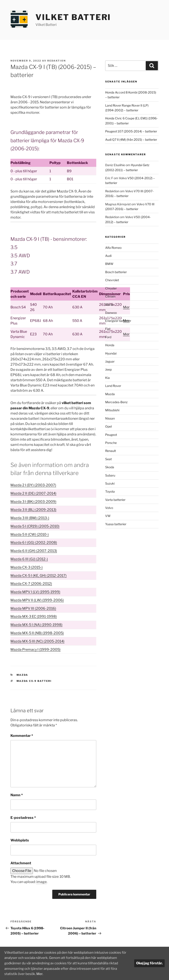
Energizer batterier (118, 321)
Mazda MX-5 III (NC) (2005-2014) (37, 641)
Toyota (110, 491)
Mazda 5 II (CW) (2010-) (30, 534)
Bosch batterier (116, 272)
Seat (108, 459)
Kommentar (22, 736)
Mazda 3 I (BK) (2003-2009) (33, 502)
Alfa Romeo (113, 248)
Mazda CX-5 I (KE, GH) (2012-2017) (39, 576)
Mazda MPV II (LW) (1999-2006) (37, 600)
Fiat (108, 329)
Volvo (109, 508)
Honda (110, 345)
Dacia (109, 304)
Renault (111, 451)
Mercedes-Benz (116, 402)
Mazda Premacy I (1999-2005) (35, 650)
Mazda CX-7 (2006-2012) (31, 584)
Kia (107, 378)
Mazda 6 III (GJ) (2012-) (29, 559)
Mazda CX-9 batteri (34, 681)
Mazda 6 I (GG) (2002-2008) (34, 543)
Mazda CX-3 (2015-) (27, 567)
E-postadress (23, 818)
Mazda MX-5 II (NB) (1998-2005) (37, 633)
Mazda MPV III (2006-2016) (33, 608)
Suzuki (110, 483)
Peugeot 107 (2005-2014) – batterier (131, 131)
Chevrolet (112, 280)
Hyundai (111, 353)
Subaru (110, 475)
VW (108, 516)
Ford (108, 337)
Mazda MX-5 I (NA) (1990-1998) (36, 625)
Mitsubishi (112, 410)
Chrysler (111, 288)
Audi (108, 256)
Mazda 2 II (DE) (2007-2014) (33, 493)
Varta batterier (115, 500)
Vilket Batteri (73, 17)
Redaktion (57, 61)
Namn (17, 795)
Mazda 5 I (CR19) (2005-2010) (35, 526)
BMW (109, 264)
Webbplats (20, 840)
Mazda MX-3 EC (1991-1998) (34, 616)
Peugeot (111, 435)
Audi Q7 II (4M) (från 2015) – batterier (131, 140)
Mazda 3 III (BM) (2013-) (30, 518)
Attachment (21, 863)
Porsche (111, 443)
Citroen (110, 296)
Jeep (108, 369)
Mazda (22, 675)
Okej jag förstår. (149, 964)
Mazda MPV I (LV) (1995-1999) (35, 592)
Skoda (110, 467)
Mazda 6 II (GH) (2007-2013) (34, 551)
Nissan (110, 418)
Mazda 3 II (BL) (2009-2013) (33, 510)
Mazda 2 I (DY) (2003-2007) (33, 485)
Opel (108, 426)
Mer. (83, 974)
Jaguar (110, 361)
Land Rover (113, 386)
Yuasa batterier (116, 524)
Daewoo (111, 313)
